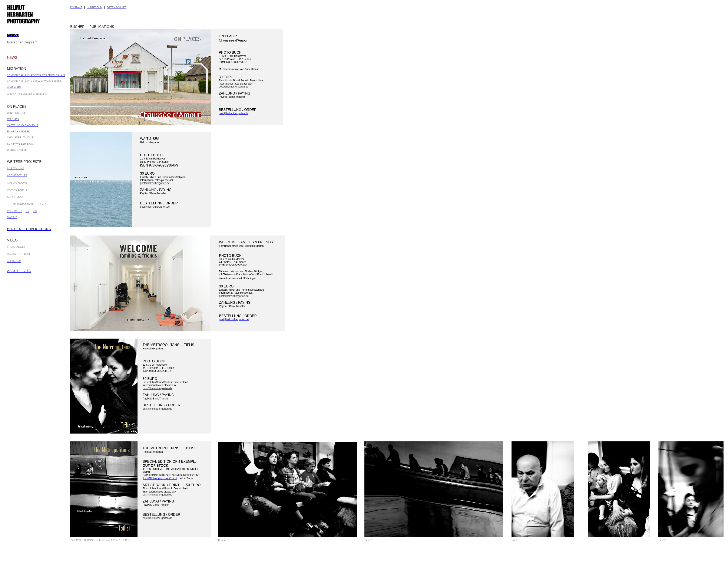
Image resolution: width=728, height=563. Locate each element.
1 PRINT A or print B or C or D (160, 478)
